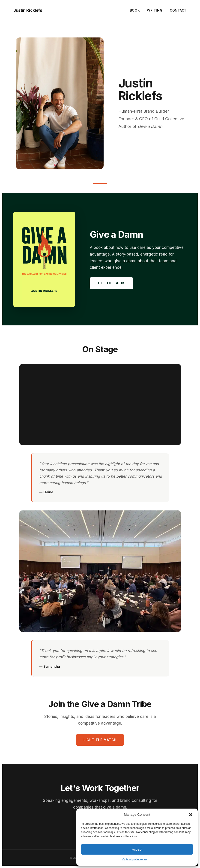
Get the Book (111, 283)
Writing (155, 10)
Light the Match (100, 740)
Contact (178, 10)
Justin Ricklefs (28, 10)
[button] (191, 815)
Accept (137, 849)
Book (135, 10)
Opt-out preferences (135, 859)
